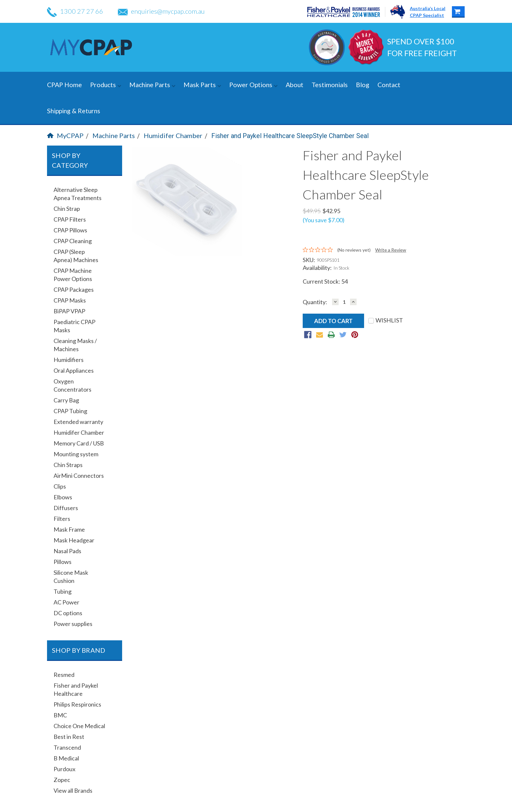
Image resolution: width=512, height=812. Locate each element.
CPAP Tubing (70, 411)
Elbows (63, 497)
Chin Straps (68, 465)
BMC (60, 715)
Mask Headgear (74, 540)
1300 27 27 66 (75, 11)
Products (106, 85)
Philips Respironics (77, 704)
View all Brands (73, 790)
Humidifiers (69, 360)
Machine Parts (152, 85)
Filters (62, 519)
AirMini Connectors (79, 476)
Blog (363, 85)
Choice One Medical (79, 726)
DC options (68, 613)
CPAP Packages (74, 289)
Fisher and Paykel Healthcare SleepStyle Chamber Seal (290, 136)
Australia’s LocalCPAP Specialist (428, 12)
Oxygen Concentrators (72, 385)
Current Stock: (325, 281)
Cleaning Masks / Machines (75, 345)
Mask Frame (69, 529)
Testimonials (330, 85)
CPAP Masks (70, 300)
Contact (389, 85)
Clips (60, 486)
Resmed (64, 675)
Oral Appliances (74, 370)
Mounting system (76, 454)
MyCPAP (65, 135)
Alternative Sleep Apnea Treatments (78, 194)
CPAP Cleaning (73, 241)
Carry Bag (66, 400)
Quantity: (315, 302)
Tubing (63, 591)
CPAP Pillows (70, 230)
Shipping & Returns (74, 111)
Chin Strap (67, 209)
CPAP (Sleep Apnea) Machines (76, 256)
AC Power (66, 602)
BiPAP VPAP (69, 311)
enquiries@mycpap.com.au (161, 11)
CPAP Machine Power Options (73, 275)
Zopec (62, 780)
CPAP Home (64, 85)
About (295, 85)
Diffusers (66, 508)
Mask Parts (202, 85)
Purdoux (64, 769)
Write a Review (391, 250)
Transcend (67, 747)
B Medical (66, 758)
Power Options (253, 85)
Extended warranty (78, 422)
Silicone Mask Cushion (71, 577)
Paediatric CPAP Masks (74, 326)
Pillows (63, 562)
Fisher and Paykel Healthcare (76, 689)
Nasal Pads (67, 551)
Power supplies (73, 624)
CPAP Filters (70, 219)
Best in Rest (69, 737)
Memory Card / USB (79, 443)
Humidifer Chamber (173, 135)
